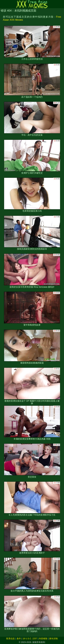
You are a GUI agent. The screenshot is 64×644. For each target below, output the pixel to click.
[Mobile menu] (3, 4)
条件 (19, 639)
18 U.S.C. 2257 (30, 639)
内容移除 (43, 639)
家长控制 (53, 639)
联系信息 (11, 639)
